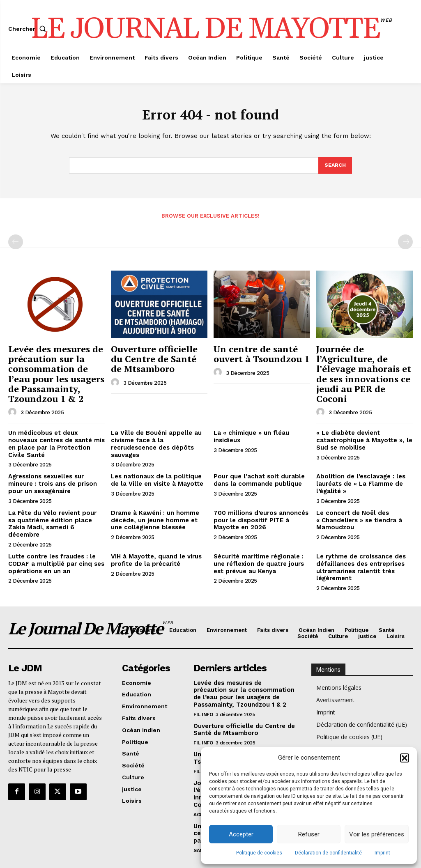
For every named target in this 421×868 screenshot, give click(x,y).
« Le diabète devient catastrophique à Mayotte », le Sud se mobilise (360, 434)
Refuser (309, 834)
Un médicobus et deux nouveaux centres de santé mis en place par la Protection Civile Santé (56, 434)
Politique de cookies (259, 853)
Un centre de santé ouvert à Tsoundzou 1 (255, 354)
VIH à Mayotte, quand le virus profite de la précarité (153, 536)
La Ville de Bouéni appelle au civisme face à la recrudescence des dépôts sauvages (158, 434)
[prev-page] (16, 244)
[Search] (335, 168)
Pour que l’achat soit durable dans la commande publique (256, 465)
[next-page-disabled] (405, 244)
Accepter (241, 834)
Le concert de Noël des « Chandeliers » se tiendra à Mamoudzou (357, 504)
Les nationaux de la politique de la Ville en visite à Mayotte (158, 465)
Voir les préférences (377, 834)
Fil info (203, 686)
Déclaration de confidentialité (328, 853)
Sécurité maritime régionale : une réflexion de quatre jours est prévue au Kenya (257, 539)
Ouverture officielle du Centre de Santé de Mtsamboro (156, 359)
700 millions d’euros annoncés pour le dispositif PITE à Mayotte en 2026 (261, 504)
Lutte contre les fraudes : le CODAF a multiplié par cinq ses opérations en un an (53, 539)
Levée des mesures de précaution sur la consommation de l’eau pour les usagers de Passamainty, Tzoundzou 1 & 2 (56, 371)
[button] (405, 758)
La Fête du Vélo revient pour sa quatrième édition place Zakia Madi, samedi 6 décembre (54, 504)
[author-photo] (14, 406)
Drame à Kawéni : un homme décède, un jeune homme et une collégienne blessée (159, 504)
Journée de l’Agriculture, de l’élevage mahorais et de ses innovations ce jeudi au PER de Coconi (365, 363)
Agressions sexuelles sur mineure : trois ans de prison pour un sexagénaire (50, 469)
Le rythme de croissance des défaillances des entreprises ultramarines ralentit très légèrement (359, 542)
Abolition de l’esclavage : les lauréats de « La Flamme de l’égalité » (358, 469)
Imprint (382, 853)
